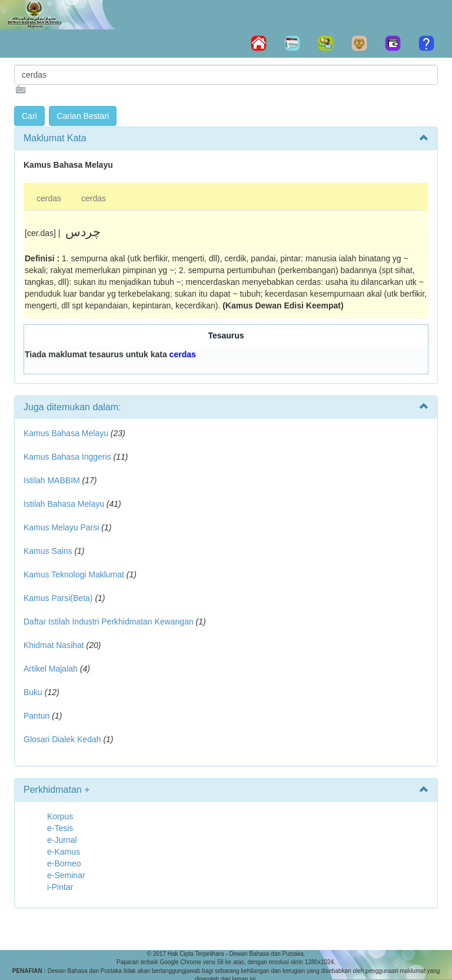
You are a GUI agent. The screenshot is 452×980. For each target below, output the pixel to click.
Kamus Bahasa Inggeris (67, 457)
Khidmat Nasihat (54, 645)
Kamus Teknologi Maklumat (74, 574)
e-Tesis (60, 828)
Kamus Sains (48, 551)
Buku (33, 692)
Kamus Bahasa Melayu (67, 433)
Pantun (36, 716)
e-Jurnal (62, 840)
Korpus (60, 816)
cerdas (49, 198)
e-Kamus (64, 852)
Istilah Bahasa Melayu (64, 504)
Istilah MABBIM (52, 480)
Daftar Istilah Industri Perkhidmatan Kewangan (109, 622)
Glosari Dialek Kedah (62, 739)
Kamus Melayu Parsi (61, 527)
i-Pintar (60, 887)
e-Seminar (66, 875)
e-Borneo (64, 863)
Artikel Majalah (51, 669)
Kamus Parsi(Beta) (58, 598)
